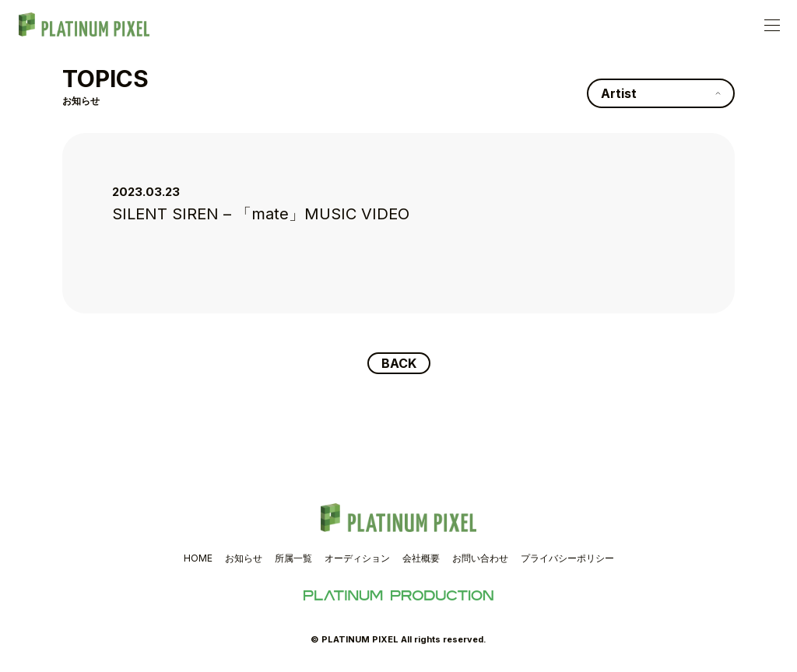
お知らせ (244, 558)
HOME (198, 558)
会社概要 (421, 558)
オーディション (357, 558)
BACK (399, 363)
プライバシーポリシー (567, 558)
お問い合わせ (480, 558)
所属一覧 (293, 558)
